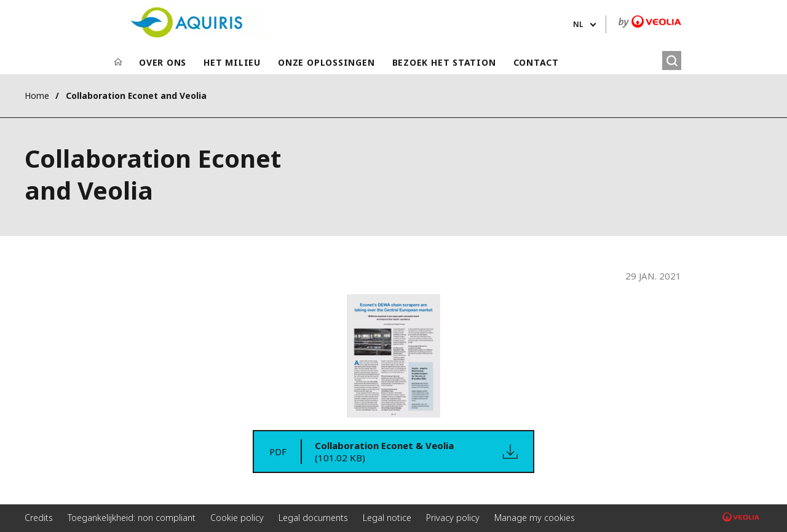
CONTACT (536, 62)
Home (37, 96)
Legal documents (313, 518)
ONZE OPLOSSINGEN (326, 62)
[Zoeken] (672, 61)
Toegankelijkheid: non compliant (132, 518)
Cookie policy (237, 518)
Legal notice (387, 518)
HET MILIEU (232, 62)
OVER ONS (163, 62)
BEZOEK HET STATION (444, 62)
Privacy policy (453, 518)
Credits (39, 518)
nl (578, 24)
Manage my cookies (535, 518)
